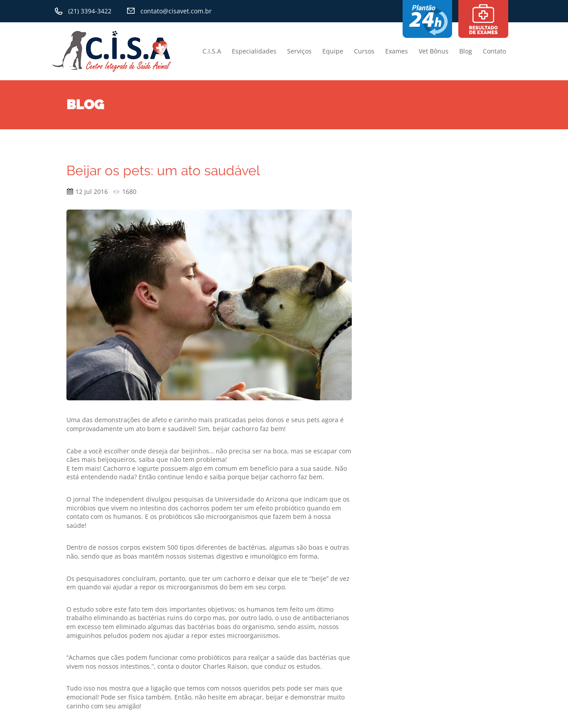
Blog (466, 51)
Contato (494, 51)
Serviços (299, 51)
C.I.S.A (212, 51)
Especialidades (254, 51)
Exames (397, 51)
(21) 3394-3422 (90, 11)
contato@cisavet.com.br (176, 11)
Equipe (333, 51)
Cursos (364, 51)
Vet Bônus (434, 51)
